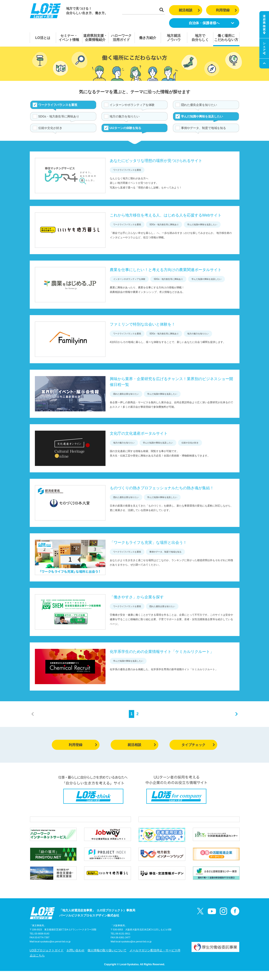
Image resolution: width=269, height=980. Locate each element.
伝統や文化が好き (50, 128)
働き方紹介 (148, 38)
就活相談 (189, 10)
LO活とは (43, 38)
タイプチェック (198, 745)
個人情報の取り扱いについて (107, 959)
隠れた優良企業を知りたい (199, 105)
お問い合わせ (76, 959)
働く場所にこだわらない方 (226, 38)
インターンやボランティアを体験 (132, 105)
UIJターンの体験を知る (125, 128)
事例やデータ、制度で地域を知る (204, 128)
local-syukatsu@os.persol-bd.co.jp (53, 951)
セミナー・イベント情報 (69, 38)
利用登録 (227, 10)
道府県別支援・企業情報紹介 (95, 38)
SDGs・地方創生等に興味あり (59, 116)
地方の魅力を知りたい (125, 116)
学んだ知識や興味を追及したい (202, 116)
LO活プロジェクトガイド (47, 959)
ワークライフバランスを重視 (58, 105)
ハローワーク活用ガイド (121, 38)
